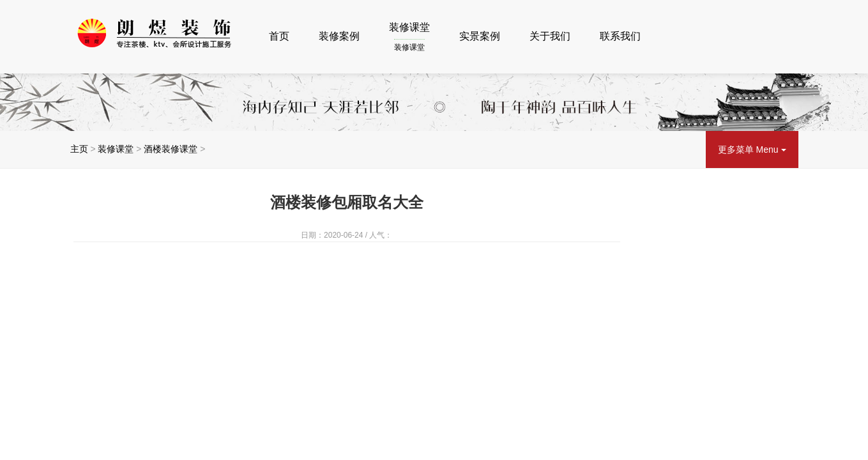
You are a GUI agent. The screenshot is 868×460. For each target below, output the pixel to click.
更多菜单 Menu (752, 149)
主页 (79, 149)
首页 (279, 36)
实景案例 (480, 36)
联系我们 (620, 36)
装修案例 (339, 36)
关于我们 (550, 36)
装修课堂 (409, 38)
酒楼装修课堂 (171, 149)
